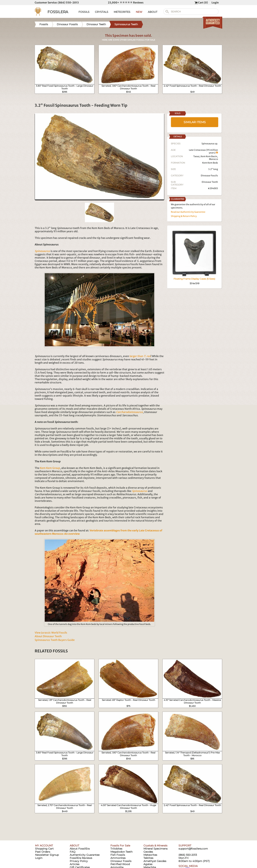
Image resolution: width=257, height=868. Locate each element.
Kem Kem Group (50, 468)
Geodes (148, 852)
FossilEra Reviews (81, 858)
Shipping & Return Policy (184, 216)
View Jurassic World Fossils (51, 633)
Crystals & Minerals (155, 846)
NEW (139, 12)
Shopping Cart (44, 849)
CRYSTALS (102, 12)
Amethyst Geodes (155, 861)
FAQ (73, 852)
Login (215, 3)
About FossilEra (80, 849)
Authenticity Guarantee (85, 855)
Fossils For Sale (120, 846)
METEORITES (122, 12)
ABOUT (153, 12)
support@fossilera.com (193, 849)
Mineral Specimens (156, 849)
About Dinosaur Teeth (48, 636)
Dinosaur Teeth (210, 182)
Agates (148, 864)
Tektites (148, 858)
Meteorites (150, 855)
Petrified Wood (120, 864)
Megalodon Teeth (121, 852)
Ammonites (118, 858)
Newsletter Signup (47, 855)
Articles (75, 864)
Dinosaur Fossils (209, 176)
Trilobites (116, 849)
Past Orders (43, 852)
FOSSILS (84, 12)
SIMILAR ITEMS (195, 122)
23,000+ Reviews (126, 3)
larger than (140, 356)
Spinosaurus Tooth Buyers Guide (55, 640)
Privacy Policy (79, 861)
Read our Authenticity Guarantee (188, 212)
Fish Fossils (118, 855)
